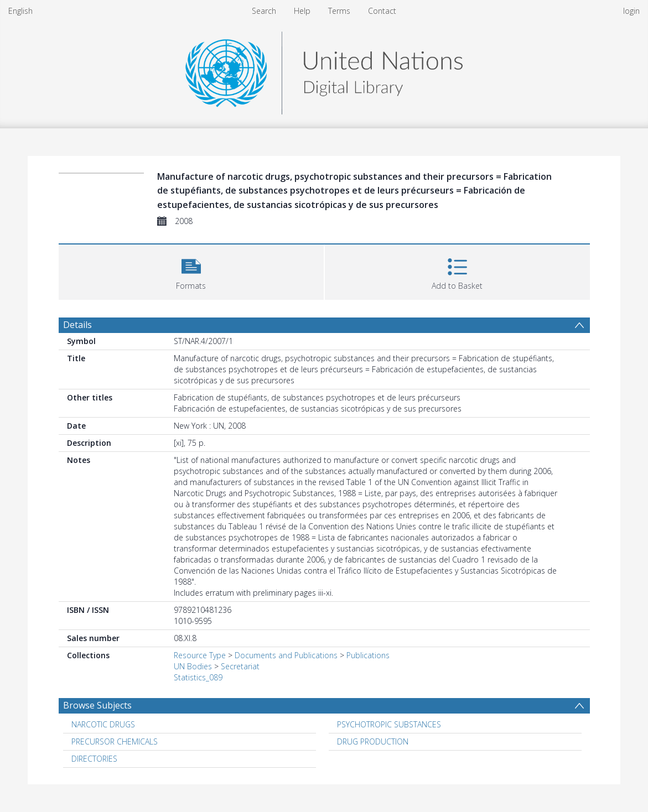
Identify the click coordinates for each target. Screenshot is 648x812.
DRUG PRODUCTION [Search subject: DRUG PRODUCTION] (373, 741)
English (20, 11)
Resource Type (200, 655)
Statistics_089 (198, 677)
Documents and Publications (286, 655)
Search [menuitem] (264, 11)
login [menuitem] (631, 11)
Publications (368, 655)
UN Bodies (193, 666)
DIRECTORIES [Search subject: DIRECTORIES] (94, 759)
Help (302, 11)
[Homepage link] (324, 70)
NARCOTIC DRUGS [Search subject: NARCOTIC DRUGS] (103, 724)
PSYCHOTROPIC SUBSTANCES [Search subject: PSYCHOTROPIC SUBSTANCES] (389, 724)
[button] (191, 271)
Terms (339, 11)
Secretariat (240, 666)
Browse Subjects (97, 705)
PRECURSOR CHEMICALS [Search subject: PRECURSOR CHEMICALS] (115, 741)
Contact (382, 11)
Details (77, 325)
